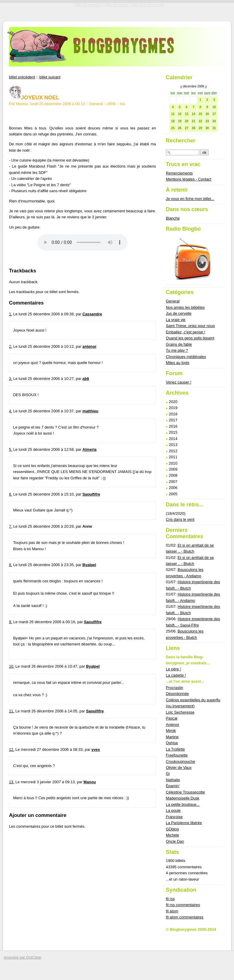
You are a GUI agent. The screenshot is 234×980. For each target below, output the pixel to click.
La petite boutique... (183, 804)
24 (214, 121)
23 (207, 121)
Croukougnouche (180, 762)
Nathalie (173, 780)
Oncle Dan (175, 841)
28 (193, 128)
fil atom (172, 911)
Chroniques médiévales (186, 357)
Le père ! (174, 669)
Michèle (172, 835)
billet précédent (22, 77)
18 (173, 121)
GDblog (172, 829)
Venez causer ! (179, 382)
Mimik (171, 731)
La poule (173, 810)
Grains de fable (179, 344)
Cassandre (92, 314)
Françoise (174, 817)
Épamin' (173, 786)
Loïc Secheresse (180, 712)
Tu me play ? (177, 350)
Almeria (90, 449)
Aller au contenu (88, 5)
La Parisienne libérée (184, 823)
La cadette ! (176, 675)
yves (96, 749)
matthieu (90, 411)
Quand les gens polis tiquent (190, 338)
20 (186, 121)
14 (193, 114)
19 (180, 121)
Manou (90, 782)
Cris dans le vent (180, 519)
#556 (111, 104)
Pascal (172, 718)
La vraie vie (176, 320)
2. (11, 346)
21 (193, 121)
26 (180, 128)
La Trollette (175, 749)
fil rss (170, 899)
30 (207, 128)
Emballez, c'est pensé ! (186, 332)
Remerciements (179, 173)
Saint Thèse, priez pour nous (190, 326)
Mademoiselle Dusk (183, 798)
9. (11, 622)
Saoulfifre (91, 494)
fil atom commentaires (185, 917)
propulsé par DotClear (23, 957)
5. (11, 449)
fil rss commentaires (183, 905)
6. (11, 494)
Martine (172, 737)
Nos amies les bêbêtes (185, 307)
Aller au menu (116, 5)
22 (200, 121)
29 (200, 128)
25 (173, 128)
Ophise (172, 743)
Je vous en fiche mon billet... (190, 199)
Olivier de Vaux (179, 768)
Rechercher (181, 141)
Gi (168, 774)
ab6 (86, 379)
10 (214, 107)
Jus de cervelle (179, 313)
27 (186, 128)
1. (11, 314)
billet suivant (50, 77)
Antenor (173, 725)
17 (214, 114)
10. (12, 666)
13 (186, 114)
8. (11, 565)
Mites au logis (178, 363)
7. (11, 526)
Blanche (173, 218)
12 (180, 114)
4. (11, 411)
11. (12, 711)
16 (207, 114)
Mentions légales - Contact (189, 179)
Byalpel (89, 565)
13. (12, 782)
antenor (90, 346)
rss (123, 104)
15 (200, 114)
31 (214, 128)
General (96, 104)
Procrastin (175, 688)
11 (173, 114)
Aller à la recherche (148, 5)
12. (12, 749)
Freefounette (177, 755)
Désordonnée (177, 694)
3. (11, 379)
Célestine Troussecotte (185, 792)
